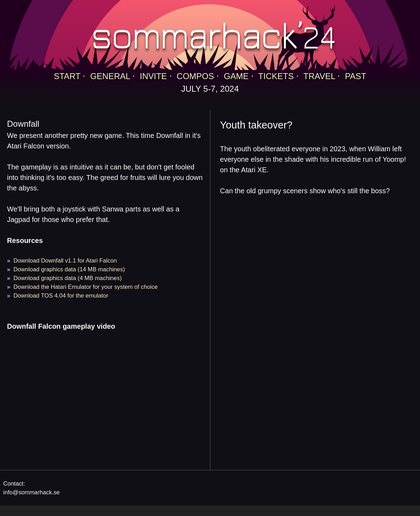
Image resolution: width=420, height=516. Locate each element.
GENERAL (110, 76)
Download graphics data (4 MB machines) (68, 278)
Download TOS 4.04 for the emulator (61, 296)
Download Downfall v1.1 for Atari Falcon (65, 261)
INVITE (153, 76)
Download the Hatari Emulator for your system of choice (86, 287)
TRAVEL (319, 76)
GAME (236, 76)
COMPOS (195, 76)
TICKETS (276, 76)
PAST (355, 76)
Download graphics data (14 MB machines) (69, 269)
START (67, 76)
